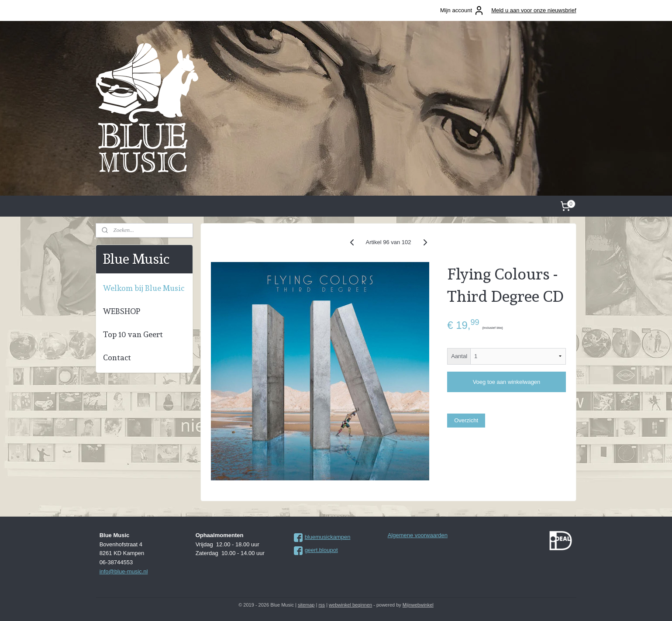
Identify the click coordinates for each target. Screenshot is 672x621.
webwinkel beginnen (350, 605)
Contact (117, 357)
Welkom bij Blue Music (144, 288)
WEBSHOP (122, 311)
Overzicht (466, 420)
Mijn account (462, 10)
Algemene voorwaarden (418, 535)
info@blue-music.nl (124, 571)
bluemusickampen (328, 537)
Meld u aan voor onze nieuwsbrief (534, 10)
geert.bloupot (321, 550)
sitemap (306, 605)
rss (322, 605)
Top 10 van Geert (133, 334)
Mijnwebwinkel (418, 605)
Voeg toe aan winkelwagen (506, 382)
